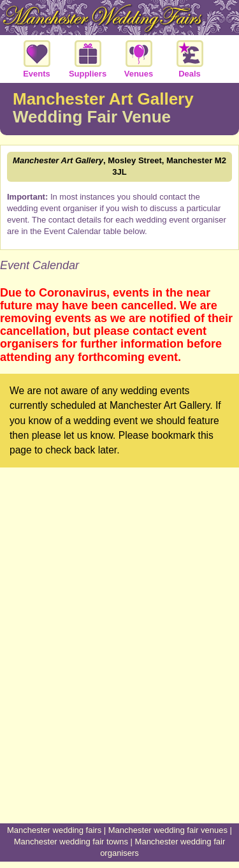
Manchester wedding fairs (54, 830)
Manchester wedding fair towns (71, 842)
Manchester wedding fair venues (168, 830)
